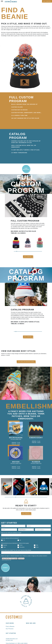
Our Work (10, 623)
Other (36, 547)
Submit (5, 568)
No (19, 540)
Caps (3, 547)
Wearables (21, 547)
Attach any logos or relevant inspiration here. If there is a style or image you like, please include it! (24, 556)
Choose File (21, 559)
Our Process (26, 169)
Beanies (4, 545)
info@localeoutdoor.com (12, 639)
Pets (36, 545)
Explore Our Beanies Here (26, 362)
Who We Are (31, 623)
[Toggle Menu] (2, 1)
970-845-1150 (9, 640)
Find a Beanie (10, 626)
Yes (3, 540)
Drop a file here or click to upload (10, 559)
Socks (20, 545)
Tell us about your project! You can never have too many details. (17, 550)
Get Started (47, 1)
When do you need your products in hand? (12, 533)
